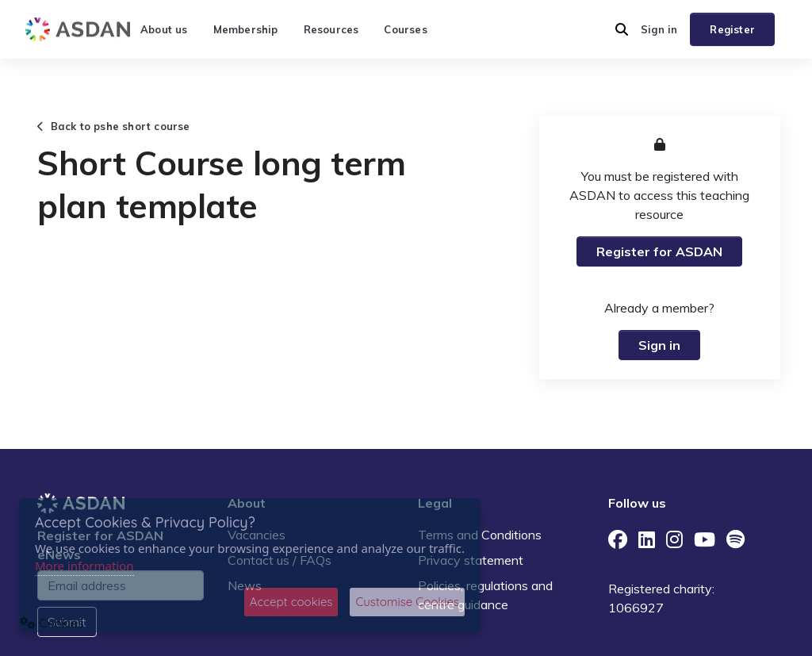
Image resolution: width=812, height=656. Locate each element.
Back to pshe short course (114, 126)
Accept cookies (291, 602)
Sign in (659, 29)
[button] (622, 29)
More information (84, 566)
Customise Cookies (407, 602)
